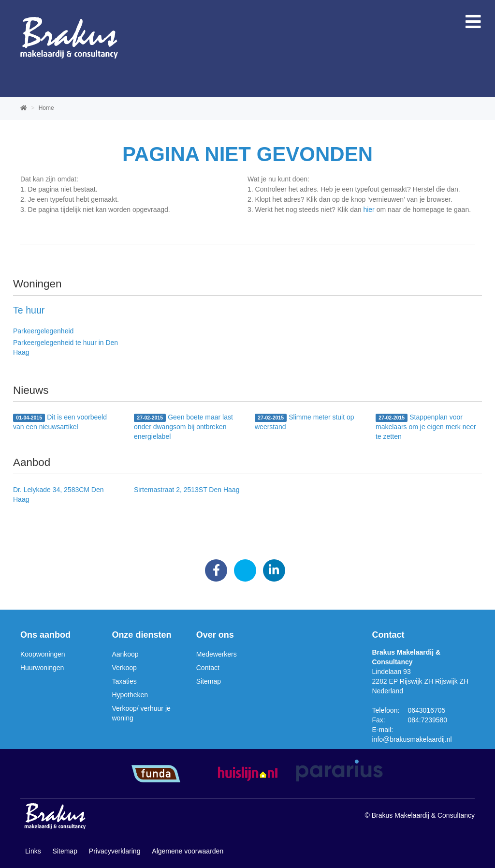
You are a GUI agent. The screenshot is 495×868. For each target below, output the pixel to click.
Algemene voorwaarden (188, 851)
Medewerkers (217, 654)
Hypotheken (130, 695)
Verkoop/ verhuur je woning (141, 713)
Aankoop (125, 654)
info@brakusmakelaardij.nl (412, 739)
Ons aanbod (45, 635)
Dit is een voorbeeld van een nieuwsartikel (60, 422)
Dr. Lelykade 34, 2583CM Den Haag (58, 494)
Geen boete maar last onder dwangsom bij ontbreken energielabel (183, 427)
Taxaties (124, 681)
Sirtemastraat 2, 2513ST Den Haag (187, 490)
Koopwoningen (43, 654)
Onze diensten (141, 635)
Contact (208, 668)
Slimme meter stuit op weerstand (305, 422)
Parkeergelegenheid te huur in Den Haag (66, 347)
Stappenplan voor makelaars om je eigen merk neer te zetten (426, 427)
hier (369, 210)
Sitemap (209, 681)
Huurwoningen (42, 668)
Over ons (215, 635)
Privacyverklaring (115, 851)
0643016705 (426, 710)
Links (33, 851)
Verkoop (124, 668)
